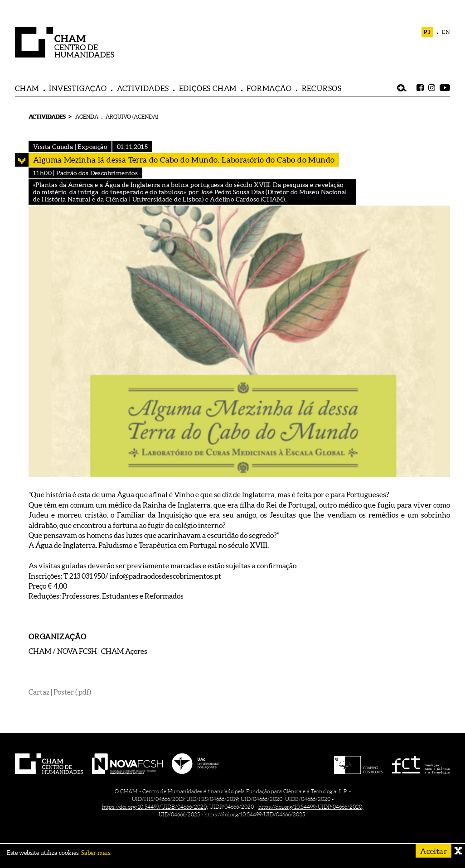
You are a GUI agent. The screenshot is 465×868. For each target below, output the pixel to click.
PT (428, 32)
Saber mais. (96, 853)
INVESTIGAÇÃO (78, 88)
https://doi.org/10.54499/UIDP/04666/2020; (311, 807)
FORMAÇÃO (269, 88)
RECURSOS (322, 88)
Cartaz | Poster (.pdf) (60, 692)
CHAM (27, 88)
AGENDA (87, 117)
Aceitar (434, 851)
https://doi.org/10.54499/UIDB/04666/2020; (155, 807)
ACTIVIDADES (143, 88)
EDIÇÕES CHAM (208, 88)
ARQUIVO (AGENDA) (132, 117)
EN (446, 32)
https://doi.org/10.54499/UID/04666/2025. (255, 814)
